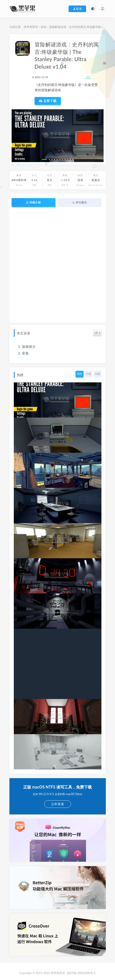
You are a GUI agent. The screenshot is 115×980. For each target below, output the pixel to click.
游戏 (43, 27)
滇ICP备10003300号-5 (81, 973)
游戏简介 (29, 347)
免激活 (96, 180)
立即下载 (48, 101)
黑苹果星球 (31, 27)
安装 (25, 353)
